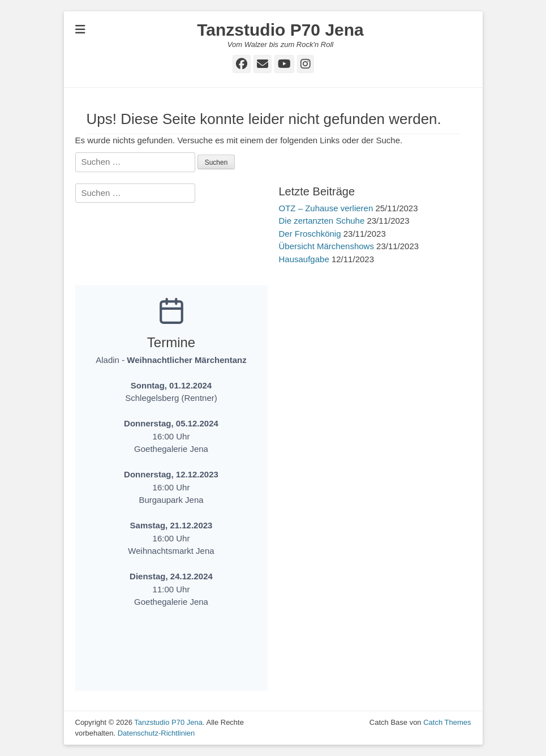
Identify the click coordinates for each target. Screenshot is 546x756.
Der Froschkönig (310, 234)
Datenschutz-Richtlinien (156, 733)
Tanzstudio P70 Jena (280, 30)
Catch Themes (447, 722)
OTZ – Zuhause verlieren (326, 208)
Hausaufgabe (304, 259)
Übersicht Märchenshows (326, 246)
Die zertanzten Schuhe (322, 221)
